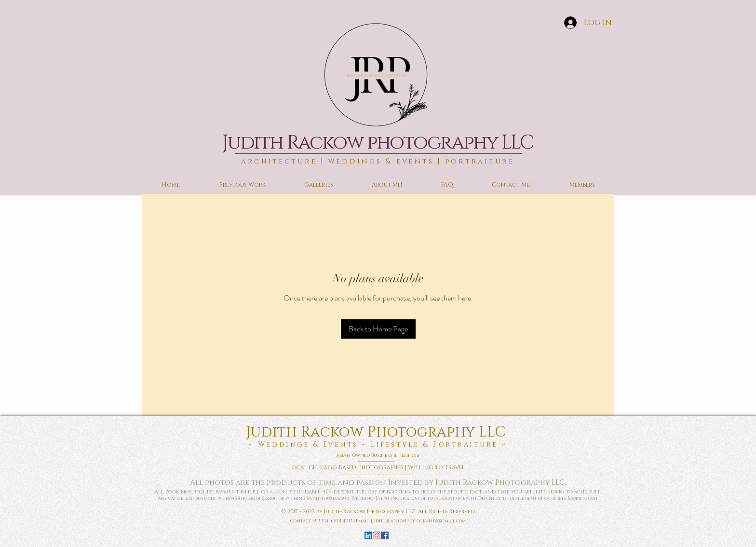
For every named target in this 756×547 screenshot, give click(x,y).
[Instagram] (377, 535)
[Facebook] (385, 535)
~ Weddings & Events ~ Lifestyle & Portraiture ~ (378, 444)
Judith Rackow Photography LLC (378, 432)
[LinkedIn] (368, 535)
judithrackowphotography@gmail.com (418, 521)
